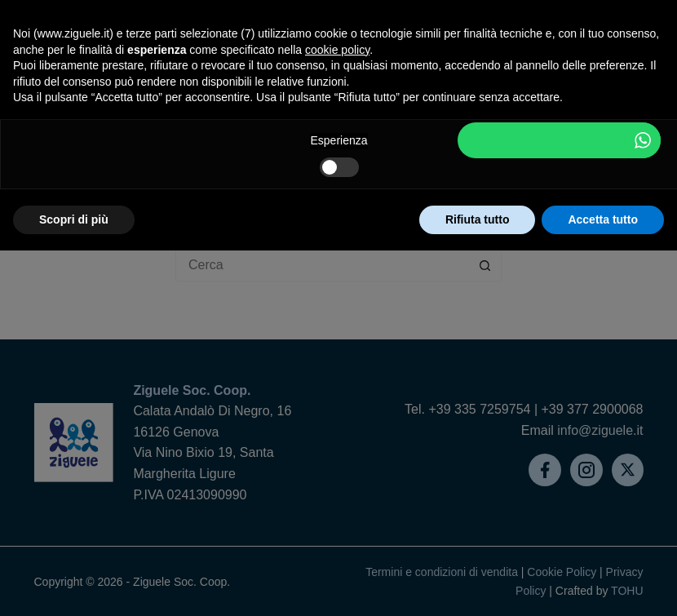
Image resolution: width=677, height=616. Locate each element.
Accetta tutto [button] (603, 219)
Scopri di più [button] (74, 219)
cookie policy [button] (337, 50)
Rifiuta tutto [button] (478, 219)
